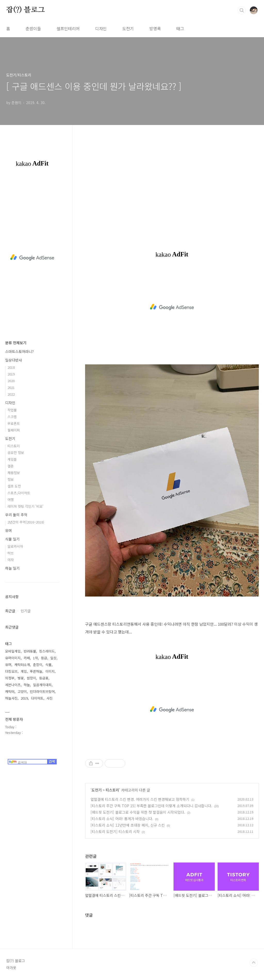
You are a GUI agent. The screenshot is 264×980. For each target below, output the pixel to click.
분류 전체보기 (16, 343)
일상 (53, 658)
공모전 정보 (16, 453)
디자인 (101, 28)
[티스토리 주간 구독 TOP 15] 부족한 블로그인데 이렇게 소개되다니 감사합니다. (151, 806)
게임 (24, 671)
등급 (44, 658)
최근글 (10, 611)
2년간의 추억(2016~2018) (26, 522)
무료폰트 (14, 423)
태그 (180, 28)
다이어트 (37, 698)
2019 (11, 374)
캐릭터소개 (22, 665)
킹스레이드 (47, 651)
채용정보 (14, 473)
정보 (11, 479)
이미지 (50, 671)
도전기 (128, 28)
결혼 (11, 466)
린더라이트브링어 (42, 691)
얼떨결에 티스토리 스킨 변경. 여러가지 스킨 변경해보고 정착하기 (140, 799)
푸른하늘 (36, 671)
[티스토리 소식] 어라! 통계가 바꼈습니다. (122, 819)
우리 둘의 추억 (16, 515)
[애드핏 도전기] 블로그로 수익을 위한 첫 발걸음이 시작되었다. (138, 812)
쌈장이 (31, 678)
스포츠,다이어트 (19, 493)
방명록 (155, 28)
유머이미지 (13, 658)
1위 (35, 658)
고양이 (22, 691)
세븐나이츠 (13, 685)
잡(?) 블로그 (25, 10)
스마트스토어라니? (19, 351)
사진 (49, 698)
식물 (48, 665)
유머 (9, 530)
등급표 (44, 678)
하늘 (27, 685)
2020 (11, 381)
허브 (11, 553)
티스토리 (112, 790)
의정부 (10, 678)
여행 (11, 500)
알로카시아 (15, 546)
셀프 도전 (14, 486)
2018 (11, 367)
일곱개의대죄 (42, 685)
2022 (11, 394)
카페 (27, 658)
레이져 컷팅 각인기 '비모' (26, 506)
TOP (254, 963)
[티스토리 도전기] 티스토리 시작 (115, 832)
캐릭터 (10, 691)
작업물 (12, 410)
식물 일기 (12, 539)
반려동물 (30, 651)
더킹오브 (11, 671)
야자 (11, 560)
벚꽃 (21, 678)
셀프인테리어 (68, 28)
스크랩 (12, 417)
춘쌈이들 (33, 28)
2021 (11, 387)
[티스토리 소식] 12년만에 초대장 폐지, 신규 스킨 (128, 825)
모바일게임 (13, 651)
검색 (242, 10)
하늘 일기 (12, 568)
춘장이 (38, 665)
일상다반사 (14, 360)
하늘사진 (11, 698)
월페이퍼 (14, 430)
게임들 (12, 459)
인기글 (26, 611)
